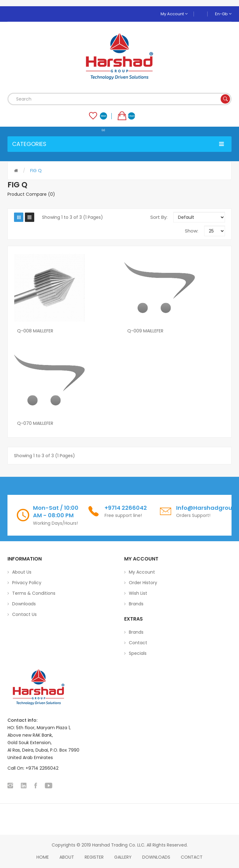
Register (94, 857)
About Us (22, 572)
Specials (138, 653)
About (67, 857)
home (43, 857)
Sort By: (159, 217)
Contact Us (24, 614)
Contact (138, 643)
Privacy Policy (27, 583)
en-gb (223, 14)
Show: (192, 231)
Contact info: (22, 720)
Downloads (24, 604)
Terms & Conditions (34, 593)
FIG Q (36, 171)
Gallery (123, 857)
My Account (174, 14)
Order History (143, 583)
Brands (136, 604)
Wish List (138, 593)
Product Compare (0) (31, 194)
